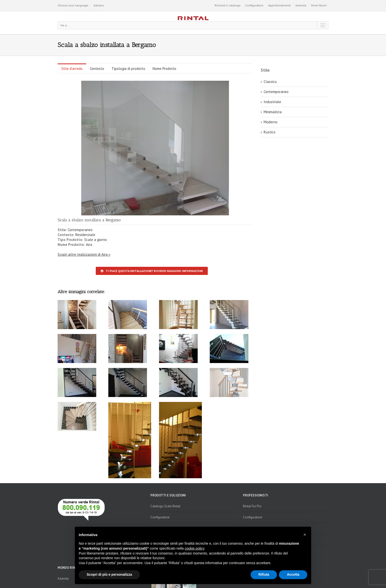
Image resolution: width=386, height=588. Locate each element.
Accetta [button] (293, 574)
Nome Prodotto (164, 69)
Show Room (319, 5)
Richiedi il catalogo (228, 5)
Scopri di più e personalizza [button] (109, 574)
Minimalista (273, 112)
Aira (89, 245)
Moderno (271, 122)
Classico (270, 82)
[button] (305, 535)
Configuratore (254, 5)
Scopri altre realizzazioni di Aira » (84, 254)
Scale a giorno (96, 240)
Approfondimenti (279, 5)
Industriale (272, 102)
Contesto (97, 69)
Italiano (99, 5)
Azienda (301, 5)
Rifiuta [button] (264, 574)
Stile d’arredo (72, 69)
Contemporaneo (80, 230)
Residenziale (85, 235)
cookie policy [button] (194, 548)
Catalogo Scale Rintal (165, 506)
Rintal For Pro (252, 506)
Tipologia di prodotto (128, 69)
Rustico (270, 132)
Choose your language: (73, 5)
